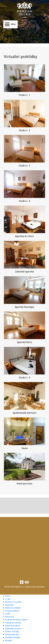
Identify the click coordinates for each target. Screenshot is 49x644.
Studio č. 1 (24, 95)
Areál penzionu (24, 484)
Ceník (8, 614)
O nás (8, 599)
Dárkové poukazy (13, 626)
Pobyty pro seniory (13, 623)
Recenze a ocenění (13, 602)
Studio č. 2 (24, 130)
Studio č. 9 (24, 378)
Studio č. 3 (24, 166)
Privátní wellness (12, 611)
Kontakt (9, 640)
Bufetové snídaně (13, 608)
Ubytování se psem (13, 629)
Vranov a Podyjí (12, 632)
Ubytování (9, 605)
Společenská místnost (24, 413)
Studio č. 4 (24, 201)
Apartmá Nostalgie (25, 307)
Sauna (24, 448)
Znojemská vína (12, 635)
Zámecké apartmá (24, 272)
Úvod (7, 596)
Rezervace (10, 617)
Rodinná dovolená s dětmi (16, 620)
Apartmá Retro (25, 342)
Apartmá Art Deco (24, 236)
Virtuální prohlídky (13, 637)
